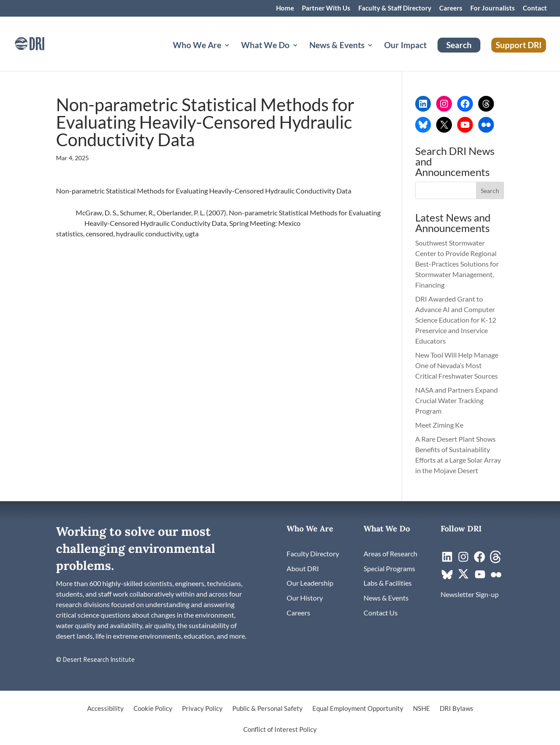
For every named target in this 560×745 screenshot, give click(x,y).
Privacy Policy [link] (202, 709)
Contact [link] (535, 8)
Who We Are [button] (197, 46)
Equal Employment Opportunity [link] (358, 709)
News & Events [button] (337, 46)
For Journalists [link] (493, 8)
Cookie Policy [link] (153, 709)
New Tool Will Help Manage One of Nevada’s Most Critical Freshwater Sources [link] (457, 365)
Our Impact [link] (405, 46)
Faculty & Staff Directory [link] (395, 8)
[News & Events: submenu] (377, 56)
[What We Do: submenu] (302, 56)
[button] (490, 190)
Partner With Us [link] (326, 8)
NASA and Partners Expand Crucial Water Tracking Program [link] (457, 400)
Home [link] (285, 8)
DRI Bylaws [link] (457, 709)
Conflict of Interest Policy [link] (280, 730)
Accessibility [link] (105, 709)
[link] (42, 43)
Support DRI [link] (519, 45)
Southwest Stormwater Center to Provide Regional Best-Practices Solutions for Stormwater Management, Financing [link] (457, 264)
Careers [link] (451, 8)
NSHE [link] (422, 709)
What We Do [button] (265, 46)
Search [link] (459, 45)
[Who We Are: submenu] (234, 56)
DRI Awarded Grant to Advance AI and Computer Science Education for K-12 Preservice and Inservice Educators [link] (456, 320)
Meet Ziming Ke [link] (440, 425)
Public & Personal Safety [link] (268, 709)
